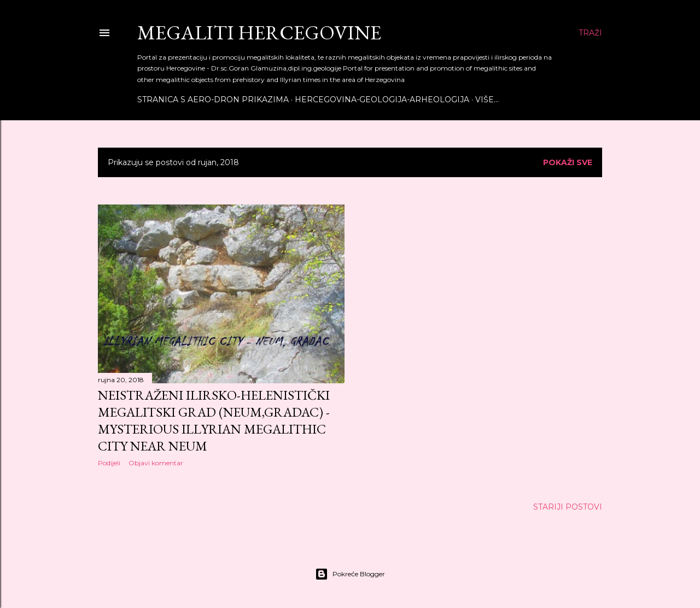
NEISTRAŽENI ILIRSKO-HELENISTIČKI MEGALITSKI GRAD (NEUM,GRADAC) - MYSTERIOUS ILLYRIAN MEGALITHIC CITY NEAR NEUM (214, 420)
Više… (487, 100)
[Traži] (590, 33)
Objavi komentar (156, 463)
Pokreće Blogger (350, 574)
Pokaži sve (568, 162)
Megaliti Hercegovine (259, 33)
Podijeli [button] (109, 463)
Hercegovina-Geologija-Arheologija (382, 100)
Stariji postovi (568, 507)
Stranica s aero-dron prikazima (213, 100)
